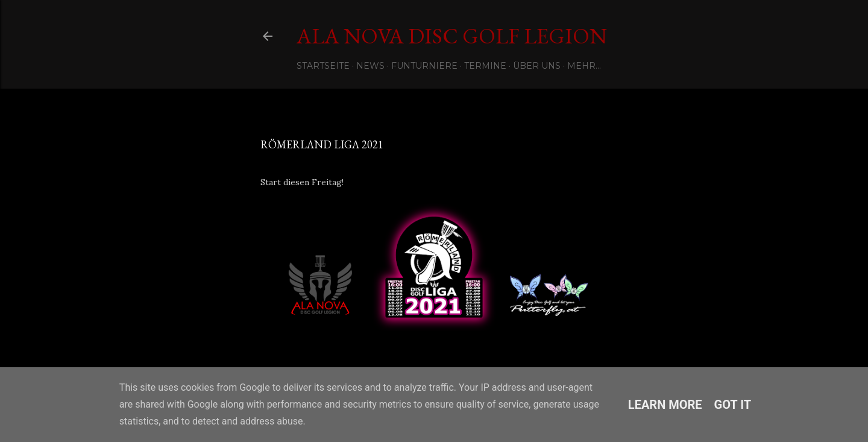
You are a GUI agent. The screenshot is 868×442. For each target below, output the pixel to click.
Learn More (665, 405)
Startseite (323, 66)
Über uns (537, 66)
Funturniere (424, 66)
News (370, 66)
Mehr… (584, 66)
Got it (733, 405)
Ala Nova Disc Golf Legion (452, 36)
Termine (485, 66)
